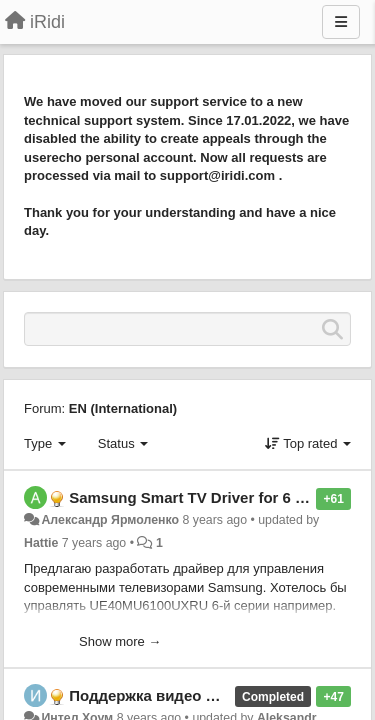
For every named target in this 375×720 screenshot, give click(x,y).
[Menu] (341, 22)
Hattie (41, 543)
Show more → (120, 641)
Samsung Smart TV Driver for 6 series (203, 497)
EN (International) (123, 408)
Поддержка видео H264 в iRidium (191, 695)
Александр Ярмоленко (110, 520)
